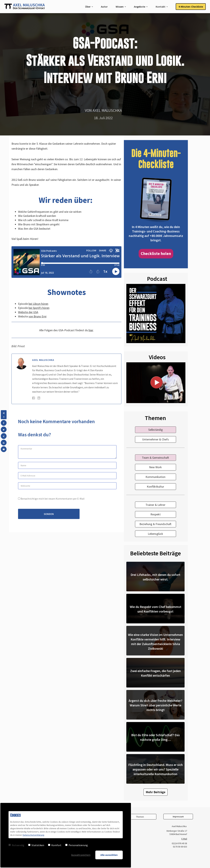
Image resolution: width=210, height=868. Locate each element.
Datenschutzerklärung (33, 835)
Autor (104, 7)
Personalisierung (77, 845)
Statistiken (36, 845)
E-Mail (184, 839)
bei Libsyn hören (38, 304)
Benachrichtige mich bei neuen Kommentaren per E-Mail (51, 499)
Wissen (120, 7)
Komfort (55, 845)
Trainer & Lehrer (155, 505)
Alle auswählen (109, 855)
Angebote (140, 7)
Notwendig (16, 845)
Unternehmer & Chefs (155, 439)
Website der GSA (28, 312)
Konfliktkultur (155, 487)
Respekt (156, 514)
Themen (140, 817)
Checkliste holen (156, 253)
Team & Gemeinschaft (155, 458)
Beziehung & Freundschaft (155, 524)
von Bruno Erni (37, 316)
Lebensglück (155, 534)
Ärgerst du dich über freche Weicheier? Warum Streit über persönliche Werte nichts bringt (155, 705)
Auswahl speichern (81, 855)
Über (88, 7)
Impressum (178, 817)
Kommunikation (155, 477)
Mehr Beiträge (156, 792)
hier (91, 330)
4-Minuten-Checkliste (191, 7)
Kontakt (161, 7)
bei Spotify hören (39, 308)
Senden (49, 514)
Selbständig (156, 430)
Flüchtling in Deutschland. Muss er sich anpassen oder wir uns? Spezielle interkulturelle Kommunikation (156, 769)
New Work (155, 467)
